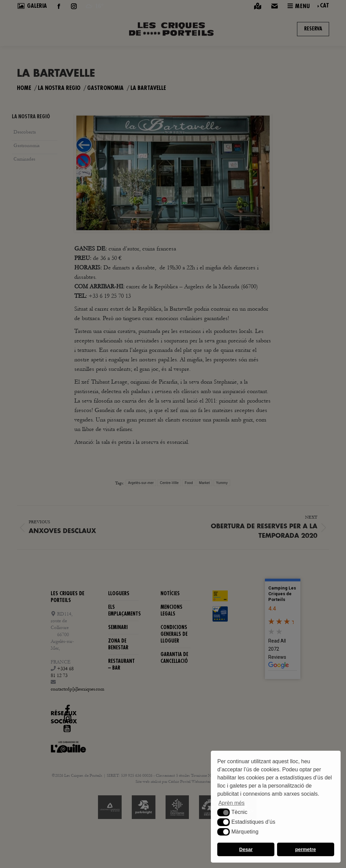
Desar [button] (246, 849)
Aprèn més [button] (231, 803)
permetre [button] (305, 849)
